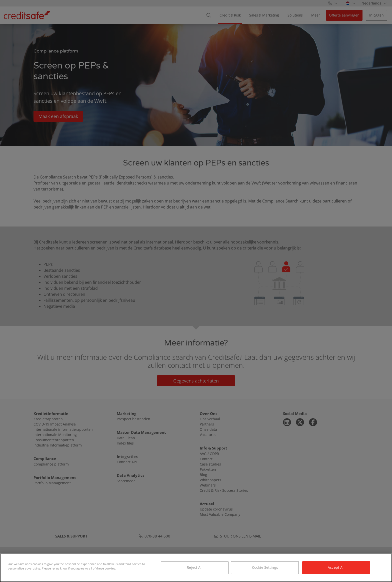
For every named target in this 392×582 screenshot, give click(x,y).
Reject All (195, 567)
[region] (196, 568)
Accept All (336, 567)
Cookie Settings (265, 567)
